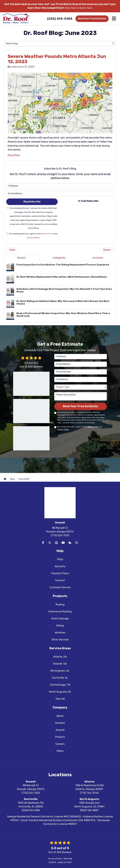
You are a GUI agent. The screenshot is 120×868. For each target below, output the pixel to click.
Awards (60, 730)
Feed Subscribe (88, 201)
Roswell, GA (60, 664)
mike (14, 67)
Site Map (68, 858)
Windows (60, 633)
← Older (11, 250)
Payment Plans (60, 573)
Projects (60, 737)
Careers (60, 744)
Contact (60, 580)
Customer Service (60, 587)
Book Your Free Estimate (92, 19)
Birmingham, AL (60, 671)
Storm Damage (60, 619)
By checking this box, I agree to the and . (32, 236)
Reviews (60, 723)
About (60, 716)
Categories (59, 258)
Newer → (109, 250)
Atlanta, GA (60, 657)
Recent (21, 258)
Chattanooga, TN (60, 685)
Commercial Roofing (60, 612)
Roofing (60, 604)
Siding (60, 626)
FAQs (60, 559)
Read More (14, 155)
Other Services (60, 640)
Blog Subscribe (32, 202)
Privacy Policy (33, 238)
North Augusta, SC (60, 692)
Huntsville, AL (60, 678)
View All (60, 699)
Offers (60, 751)
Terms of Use (47, 234)
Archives (98, 258)
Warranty (60, 566)
